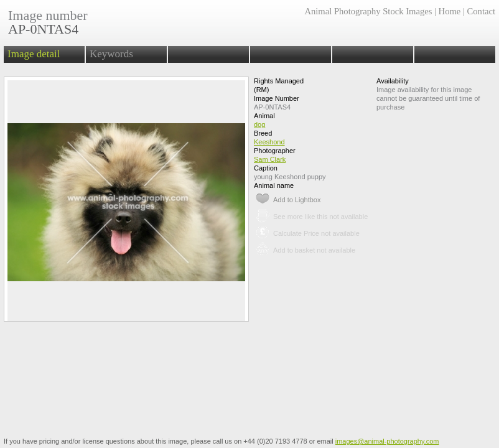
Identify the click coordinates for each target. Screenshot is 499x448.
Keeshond (269, 142)
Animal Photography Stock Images (368, 11)
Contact (481, 11)
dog (259, 124)
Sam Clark (270, 159)
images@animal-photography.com (387, 441)
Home (450, 11)
